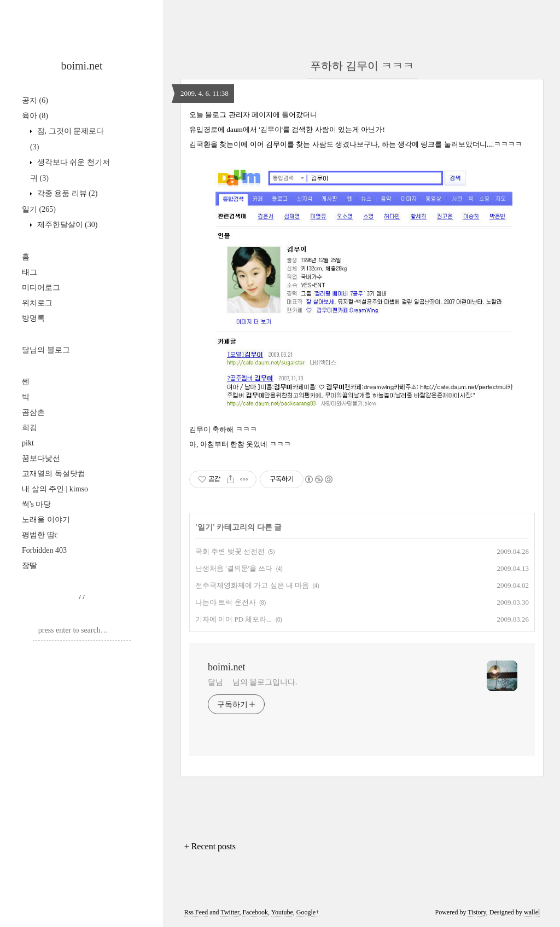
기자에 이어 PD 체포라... (234, 619)
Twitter (230, 912)
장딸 (30, 566)
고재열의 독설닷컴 (54, 474)
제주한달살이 (66, 225)
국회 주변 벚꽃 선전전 (230, 551)
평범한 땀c (40, 535)
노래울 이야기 (46, 520)
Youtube (282, 912)
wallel (532, 912)
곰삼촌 (33, 412)
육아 (35, 116)
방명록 (33, 318)
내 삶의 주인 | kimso (55, 489)
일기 (39, 209)
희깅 (30, 428)
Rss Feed (196, 912)
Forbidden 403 (44, 550)
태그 (30, 272)
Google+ (308, 912)
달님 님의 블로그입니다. (252, 682)
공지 (35, 100)
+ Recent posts (210, 846)
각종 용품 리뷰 (66, 193)
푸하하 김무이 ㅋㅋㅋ (362, 66)
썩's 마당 (36, 504)
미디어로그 (41, 288)
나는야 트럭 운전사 (226, 602)
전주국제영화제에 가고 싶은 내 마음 (252, 585)
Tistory (477, 912)
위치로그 (37, 303)
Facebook (255, 912)
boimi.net (81, 66)
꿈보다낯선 (41, 458)
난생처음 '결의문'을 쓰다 (234, 568)
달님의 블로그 (46, 350)
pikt (28, 443)
